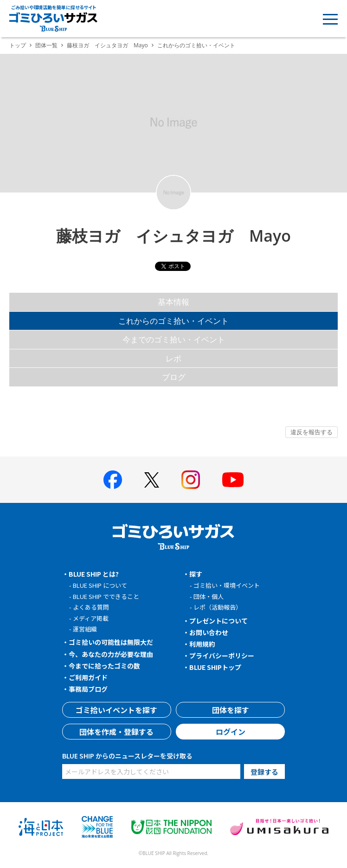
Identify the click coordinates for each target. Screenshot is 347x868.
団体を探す (231, 710)
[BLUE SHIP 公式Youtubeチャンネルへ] (233, 480)
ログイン (231, 732)
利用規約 (202, 644)
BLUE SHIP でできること (106, 596)
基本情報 (173, 302)
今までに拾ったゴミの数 (104, 666)
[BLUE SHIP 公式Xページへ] (152, 480)
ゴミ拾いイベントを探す (116, 710)
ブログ (174, 377)
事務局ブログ (88, 689)
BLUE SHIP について (100, 585)
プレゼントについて (218, 621)
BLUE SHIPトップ (215, 667)
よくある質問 (91, 607)
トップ (18, 45)
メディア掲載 (91, 618)
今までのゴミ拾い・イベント (174, 339)
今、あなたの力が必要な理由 (111, 654)
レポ (173, 358)
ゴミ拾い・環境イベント (227, 585)
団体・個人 (209, 596)
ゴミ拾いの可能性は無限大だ (111, 642)
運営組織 (85, 629)
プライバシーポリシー (222, 656)
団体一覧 (46, 45)
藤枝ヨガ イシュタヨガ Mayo (107, 45)
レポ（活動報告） (218, 607)
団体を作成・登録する (116, 732)
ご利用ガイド (88, 677)
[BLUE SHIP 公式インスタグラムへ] (191, 480)
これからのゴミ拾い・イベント (173, 321)
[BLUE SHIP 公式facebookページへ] (113, 480)
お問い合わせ (209, 632)
